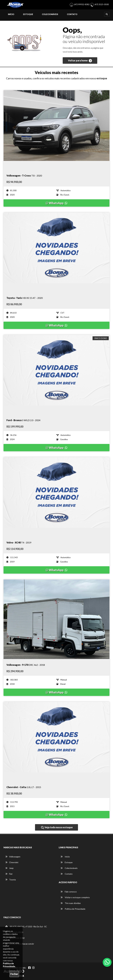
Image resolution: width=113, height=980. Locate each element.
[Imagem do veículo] (56, 130)
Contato (72, 14)
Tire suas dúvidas (71, 903)
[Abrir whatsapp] (107, 962)
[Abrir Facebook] (29, 968)
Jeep (9, 868)
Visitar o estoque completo (75, 897)
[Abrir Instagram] (33, 968)
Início (11, 14)
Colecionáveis (50, 14)
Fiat (9, 874)
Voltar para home (80, 61)
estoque (102, 78)
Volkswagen (13, 857)
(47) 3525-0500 (102, 4)
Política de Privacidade (73, 909)
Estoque (28, 14)
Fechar (14, 974)
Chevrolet (12, 862)
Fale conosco (69, 892)
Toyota (11, 880)
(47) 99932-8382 (82, 4)
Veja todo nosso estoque (57, 828)
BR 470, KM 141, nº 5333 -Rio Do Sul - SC (26, 926)
